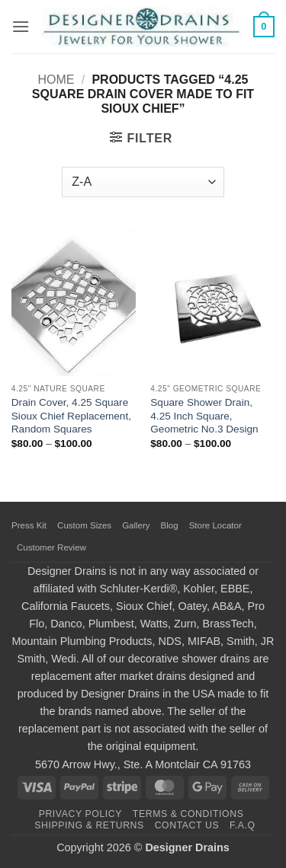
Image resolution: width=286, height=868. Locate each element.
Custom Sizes (84, 525)
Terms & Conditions (188, 814)
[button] (21, 26)
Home (56, 80)
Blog (170, 525)
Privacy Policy (80, 814)
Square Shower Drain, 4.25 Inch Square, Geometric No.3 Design (204, 416)
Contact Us (187, 825)
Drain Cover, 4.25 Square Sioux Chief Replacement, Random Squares (71, 416)
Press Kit (29, 525)
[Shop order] (143, 182)
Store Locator (215, 525)
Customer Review (51, 547)
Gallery (136, 525)
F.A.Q (243, 825)
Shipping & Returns (89, 825)
